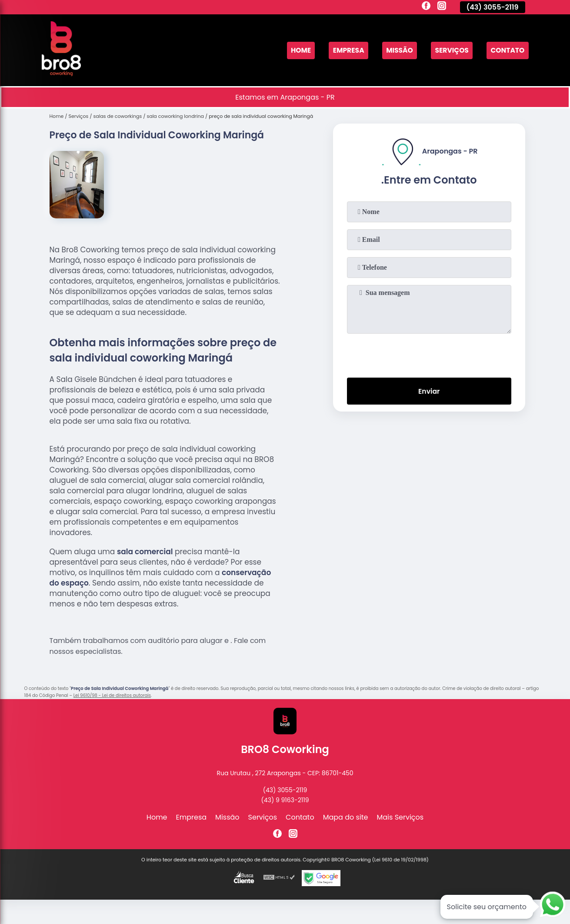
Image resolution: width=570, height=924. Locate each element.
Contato (507, 50)
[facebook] (426, 7)
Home (296, 50)
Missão (396, 50)
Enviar (429, 391)
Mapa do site (346, 817)
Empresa (344, 50)
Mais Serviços (400, 817)
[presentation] (429, 354)
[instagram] (442, 7)
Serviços (450, 50)
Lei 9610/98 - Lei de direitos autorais (112, 695)
